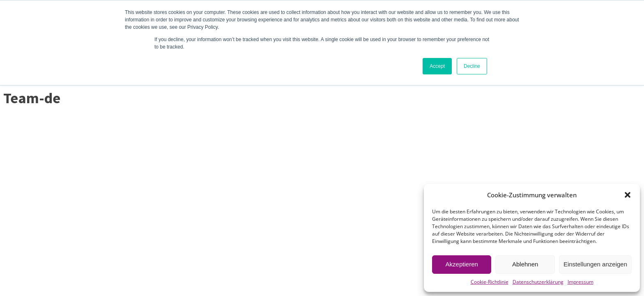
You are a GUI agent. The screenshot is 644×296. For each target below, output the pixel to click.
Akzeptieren (462, 264)
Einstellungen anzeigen (595, 264)
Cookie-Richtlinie (490, 282)
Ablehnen (525, 264)
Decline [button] (472, 66)
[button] (628, 195)
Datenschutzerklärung (538, 282)
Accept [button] (437, 66)
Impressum (581, 282)
